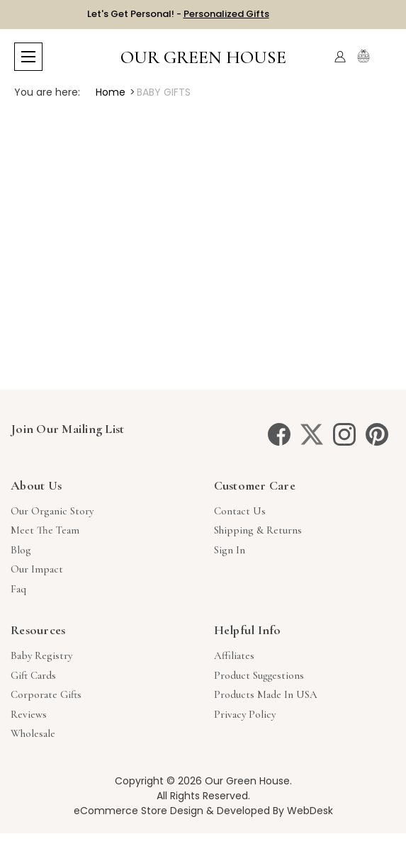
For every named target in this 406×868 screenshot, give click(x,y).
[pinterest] (377, 434)
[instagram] (344, 434)
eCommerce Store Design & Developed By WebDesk (203, 811)
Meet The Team (45, 530)
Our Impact (37, 569)
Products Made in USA (266, 694)
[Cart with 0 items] (383, 57)
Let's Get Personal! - (178, 14)
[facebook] (279, 434)
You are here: (47, 92)
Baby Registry (41, 655)
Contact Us (240, 511)
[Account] (340, 57)
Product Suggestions (259, 675)
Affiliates (234, 655)
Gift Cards (33, 675)
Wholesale (33, 733)
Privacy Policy (245, 714)
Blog (21, 550)
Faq (18, 589)
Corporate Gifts (46, 694)
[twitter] (312, 434)
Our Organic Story (52, 511)
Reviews (29, 714)
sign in (230, 550)
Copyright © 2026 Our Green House (202, 781)
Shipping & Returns (258, 530)
